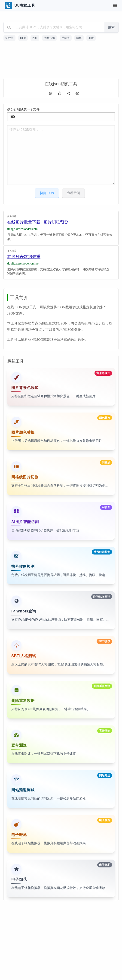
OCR (23, 38)
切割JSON (47, 193)
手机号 (66, 38)
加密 (91, 38)
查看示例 (73, 193)
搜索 (111, 27)
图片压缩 (49, 38)
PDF (35, 38)
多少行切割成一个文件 (61, 115)
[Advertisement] (61, 60)
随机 (79, 38)
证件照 (9, 38)
